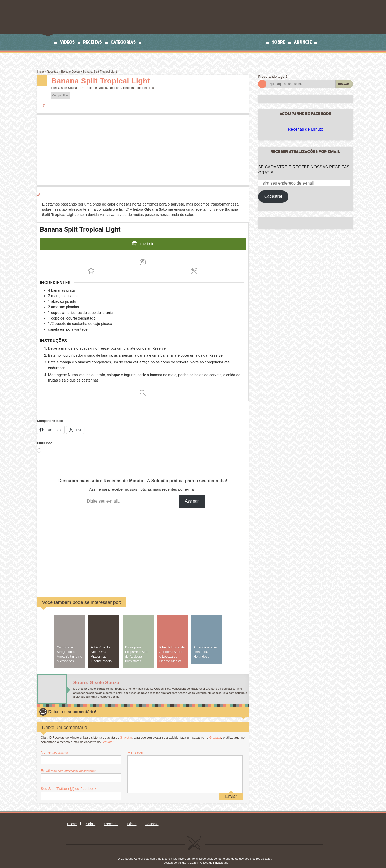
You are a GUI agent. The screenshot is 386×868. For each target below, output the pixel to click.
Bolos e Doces (70, 72)
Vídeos (67, 42)
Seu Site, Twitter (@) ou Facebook (68, 784)
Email (68, 766)
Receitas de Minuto (306, 129)
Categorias (123, 42)
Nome (54, 748)
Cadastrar (273, 196)
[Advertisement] (103, 544)
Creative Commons (185, 854)
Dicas (132, 819)
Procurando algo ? (273, 77)
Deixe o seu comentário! (72, 707)
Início (40, 72)
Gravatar (126, 733)
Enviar (231, 792)
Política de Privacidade (214, 858)
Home (72, 819)
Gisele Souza (68, 88)
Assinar (192, 496)
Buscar (344, 84)
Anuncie (303, 42)
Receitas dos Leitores (138, 88)
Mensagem (136, 748)
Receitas (93, 42)
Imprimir (143, 242)
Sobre (279, 42)
